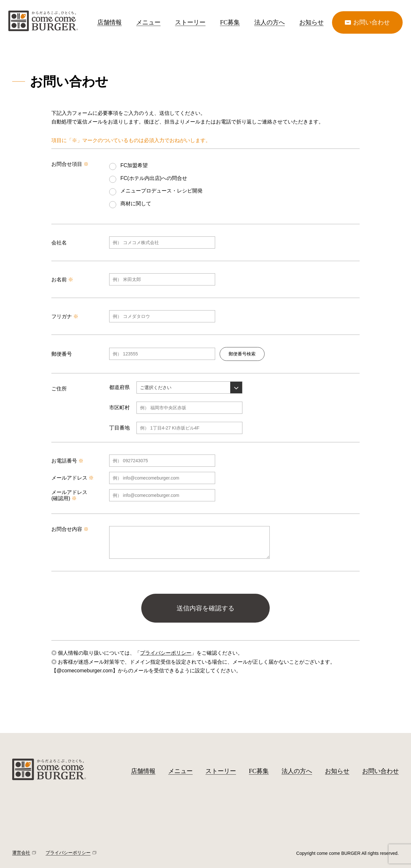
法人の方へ (270, 22)
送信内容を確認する (205, 608)
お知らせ (311, 22)
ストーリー (190, 22)
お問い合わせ (380, 771)
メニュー (148, 22)
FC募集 (230, 22)
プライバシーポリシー (166, 653)
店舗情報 (109, 22)
